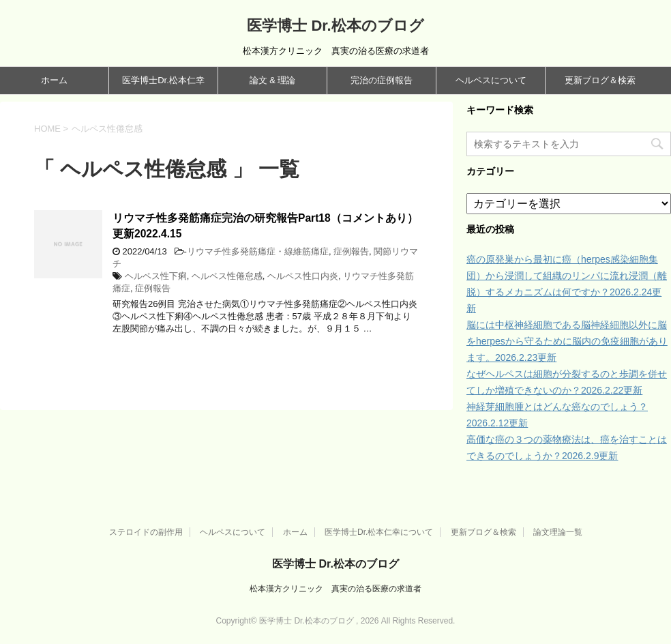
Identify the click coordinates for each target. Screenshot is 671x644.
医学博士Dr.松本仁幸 (163, 80)
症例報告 (351, 251)
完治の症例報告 (382, 80)
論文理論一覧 (558, 532)
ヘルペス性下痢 (156, 276)
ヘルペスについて (491, 80)
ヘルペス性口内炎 (303, 276)
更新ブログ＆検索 (600, 80)
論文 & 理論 (273, 80)
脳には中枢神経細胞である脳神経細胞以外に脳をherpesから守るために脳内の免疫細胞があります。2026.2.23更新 (567, 341)
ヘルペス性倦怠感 (227, 276)
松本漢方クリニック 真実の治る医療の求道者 (335, 589)
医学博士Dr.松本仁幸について (379, 532)
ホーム (54, 80)
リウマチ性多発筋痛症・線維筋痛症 (258, 251)
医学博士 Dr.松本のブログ (335, 26)
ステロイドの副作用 (146, 532)
